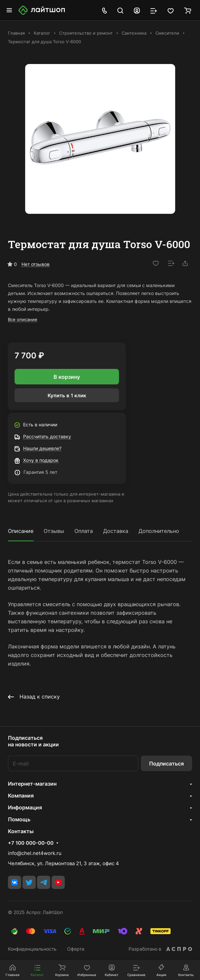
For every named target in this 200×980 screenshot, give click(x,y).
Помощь (19, 819)
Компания (21, 796)
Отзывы (54, 531)
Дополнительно (159, 531)
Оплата (84, 531)
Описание (21, 531)
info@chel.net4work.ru (35, 853)
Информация (25, 807)
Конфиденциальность (32, 949)
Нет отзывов (36, 264)
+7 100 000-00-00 (31, 843)
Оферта (76, 949)
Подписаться (166, 764)
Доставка (116, 531)
